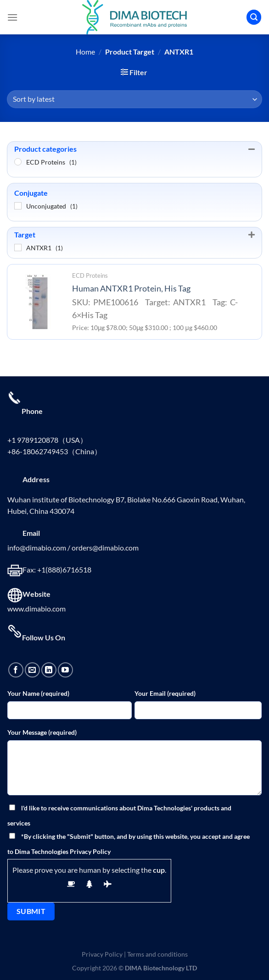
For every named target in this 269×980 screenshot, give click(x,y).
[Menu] (12, 17)
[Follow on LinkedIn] (49, 670)
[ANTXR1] (18, 248)
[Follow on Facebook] (16, 670)
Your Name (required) (38, 693)
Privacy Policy (102, 954)
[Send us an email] (32, 670)
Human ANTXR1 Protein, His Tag (131, 289)
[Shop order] (134, 99)
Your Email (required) (165, 693)
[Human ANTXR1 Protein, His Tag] (37, 302)
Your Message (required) (42, 732)
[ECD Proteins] (18, 162)
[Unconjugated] (18, 206)
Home (85, 52)
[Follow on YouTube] (65, 670)
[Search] (254, 17)
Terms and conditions (157, 954)
